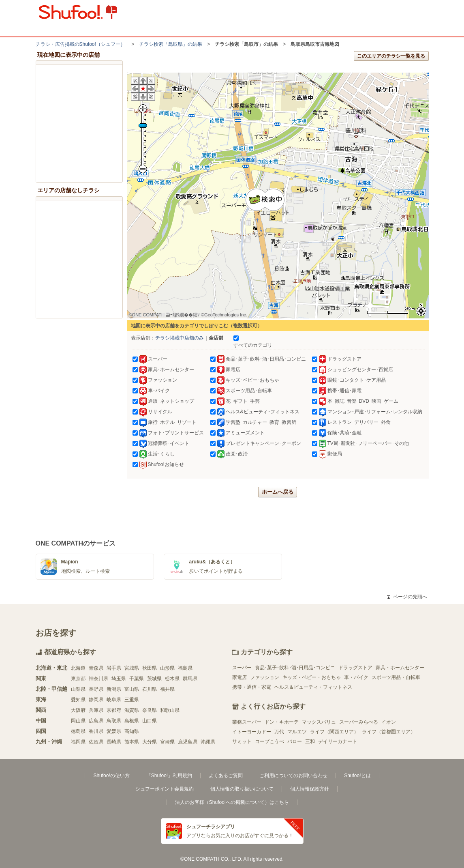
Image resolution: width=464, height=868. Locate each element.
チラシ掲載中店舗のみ (180, 338)
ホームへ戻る (278, 492)
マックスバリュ (319, 722)
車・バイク (356, 677)
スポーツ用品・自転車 (396, 677)
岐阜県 (114, 700)
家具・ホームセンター (400, 668)
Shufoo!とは (357, 776)
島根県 (132, 721)
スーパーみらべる (359, 722)
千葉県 (137, 679)
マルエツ (297, 732)
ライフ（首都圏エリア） (389, 732)
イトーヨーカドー (252, 732)
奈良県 (150, 710)
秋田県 (150, 668)
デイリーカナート (338, 741)
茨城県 (154, 679)
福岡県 (78, 742)
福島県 (185, 668)
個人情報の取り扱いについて (242, 789)
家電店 (239, 677)
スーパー (242, 668)
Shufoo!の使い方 (111, 776)
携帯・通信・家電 (252, 687)
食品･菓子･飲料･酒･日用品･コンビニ (295, 668)
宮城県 (132, 668)
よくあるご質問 (226, 776)
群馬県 (190, 679)
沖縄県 (208, 742)
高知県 (132, 731)
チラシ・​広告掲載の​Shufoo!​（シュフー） (80, 44)
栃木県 (172, 679)
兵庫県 (96, 710)
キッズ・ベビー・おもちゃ (312, 677)
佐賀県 (96, 742)
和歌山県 (170, 710)
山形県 (167, 668)
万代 (279, 732)
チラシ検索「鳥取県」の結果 (171, 44)
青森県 (96, 668)
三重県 (132, 700)
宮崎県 (167, 742)
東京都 (78, 679)
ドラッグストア (355, 668)
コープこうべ (269, 741)
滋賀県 (132, 710)
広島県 (96, 721)
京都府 (114, 710)
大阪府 (78, 710)
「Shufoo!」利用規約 (169, 776)
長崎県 (114, 742)
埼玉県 (119, 679)
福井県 (167, 689)
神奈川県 (98, 679)
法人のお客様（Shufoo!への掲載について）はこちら (232, 802)
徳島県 (78, 731)
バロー (295, 741)
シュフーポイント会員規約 (165, 789)
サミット (242, 741)
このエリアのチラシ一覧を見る (391, 56)
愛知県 (78, 700)
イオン (389, 722)
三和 (310, 741)
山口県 (150, 721)
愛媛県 (114, 731)
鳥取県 (114, 721)
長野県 (96, 689)
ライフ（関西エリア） (334, 732)
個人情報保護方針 (310, 789)
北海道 (78, 668)
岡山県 (78, 721)
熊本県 (132, 742)
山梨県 (78, 689)
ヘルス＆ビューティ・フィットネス (313, 687)
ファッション (265, 677)
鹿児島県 (188, 742)
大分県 (150, 742)
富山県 (132, 689)
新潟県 (114, 689)
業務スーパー (247, 722)
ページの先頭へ (407, 597)
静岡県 (96, 700)
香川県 (96, 731)
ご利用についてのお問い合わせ (293, 776)
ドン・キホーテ (282, 722)
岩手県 (114, 668)
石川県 (150, 689)
